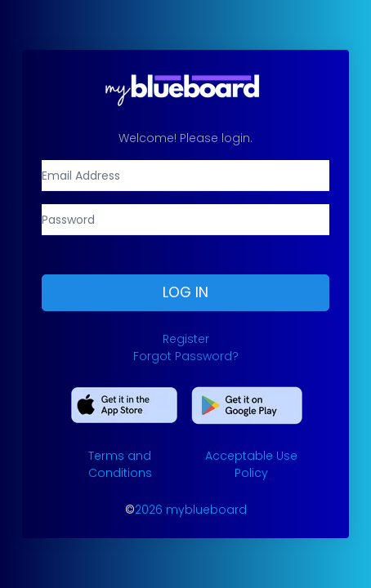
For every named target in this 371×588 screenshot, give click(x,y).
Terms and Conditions (120, 464)
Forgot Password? (186, 356)
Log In (185, 292)
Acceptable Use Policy (251, 464)
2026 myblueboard (191, 510)
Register (186, 339)
